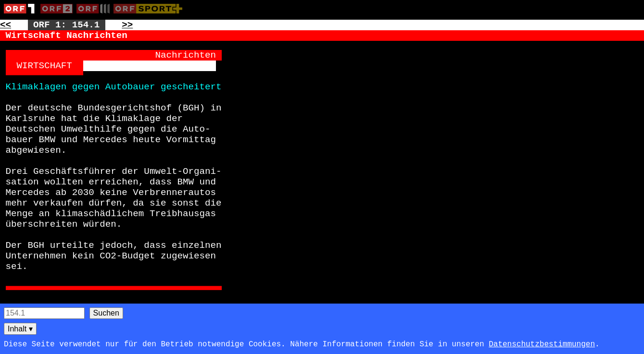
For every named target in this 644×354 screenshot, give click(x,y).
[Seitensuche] (44, 313)
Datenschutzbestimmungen (542, 344)
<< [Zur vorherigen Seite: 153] (6, 25)
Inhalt (20, 329)
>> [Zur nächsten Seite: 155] (127, 25)
